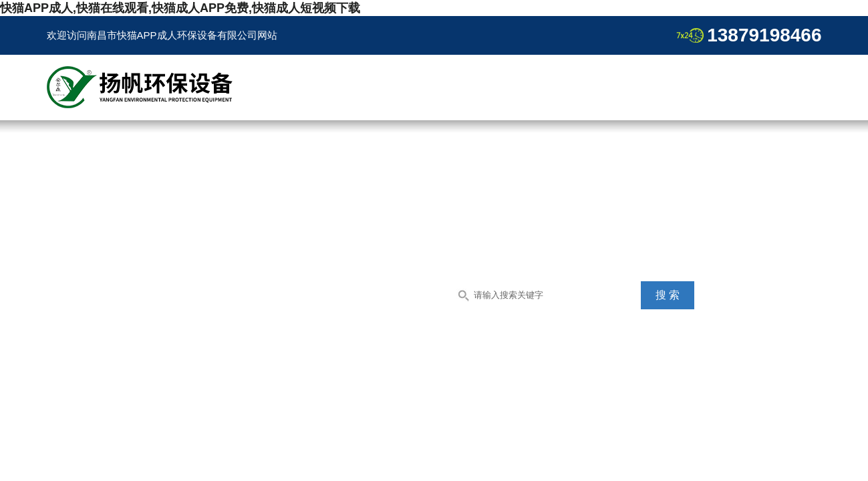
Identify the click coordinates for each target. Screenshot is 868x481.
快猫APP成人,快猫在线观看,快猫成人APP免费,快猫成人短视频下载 (180, 8)
